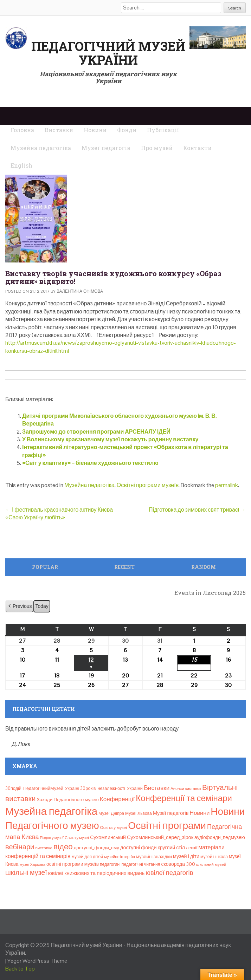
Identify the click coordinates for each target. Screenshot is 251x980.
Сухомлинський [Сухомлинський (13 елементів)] (108, 837)
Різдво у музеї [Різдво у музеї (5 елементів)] (52, 838)
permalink (227, 485)
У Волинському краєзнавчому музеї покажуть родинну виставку (110, 439)
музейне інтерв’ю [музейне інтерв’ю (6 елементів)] (120, 857)
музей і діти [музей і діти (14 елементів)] (186, 856)
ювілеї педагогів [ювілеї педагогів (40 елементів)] (169, 873)
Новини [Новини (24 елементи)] (199, 813)
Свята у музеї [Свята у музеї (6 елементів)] (77, 838)
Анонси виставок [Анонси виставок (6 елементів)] (186, 788)
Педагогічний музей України (108, 53)
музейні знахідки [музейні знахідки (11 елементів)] (154, 856)
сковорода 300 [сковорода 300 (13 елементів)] (178, 864)
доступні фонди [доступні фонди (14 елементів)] (139, 848)
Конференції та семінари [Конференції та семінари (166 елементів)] (184, 798)
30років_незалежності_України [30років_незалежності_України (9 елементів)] (111, 788)
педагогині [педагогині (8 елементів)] (110, 864)
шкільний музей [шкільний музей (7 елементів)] (211, 864)
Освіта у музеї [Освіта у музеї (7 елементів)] (114, 827)
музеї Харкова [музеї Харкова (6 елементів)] (32, 864)
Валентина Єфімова (80, 291)
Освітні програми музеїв (148, 485)
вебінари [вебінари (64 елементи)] (20, 847)
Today (42, 606)
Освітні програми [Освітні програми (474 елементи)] (167, 825)
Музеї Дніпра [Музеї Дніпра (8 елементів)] (111, 813)
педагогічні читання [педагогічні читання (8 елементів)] (141, 864)
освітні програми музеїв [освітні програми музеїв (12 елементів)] (73, 864)
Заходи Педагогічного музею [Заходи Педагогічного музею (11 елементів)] (68, 800)
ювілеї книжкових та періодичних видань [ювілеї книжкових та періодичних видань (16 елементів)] (96, 873)
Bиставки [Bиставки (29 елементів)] (157, 788)
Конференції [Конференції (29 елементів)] (117, 799)
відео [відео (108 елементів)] (63, 847)
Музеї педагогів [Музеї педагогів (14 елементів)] (171, 813)
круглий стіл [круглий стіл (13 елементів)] (171, 848)
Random (204, 567)
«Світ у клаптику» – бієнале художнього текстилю (90, 463)
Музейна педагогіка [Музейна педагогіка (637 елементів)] (51, 811)
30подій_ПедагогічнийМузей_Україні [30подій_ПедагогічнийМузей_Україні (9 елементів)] (42, 788)
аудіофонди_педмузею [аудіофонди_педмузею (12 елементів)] (220, 837)
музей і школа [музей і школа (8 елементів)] (214, 857)
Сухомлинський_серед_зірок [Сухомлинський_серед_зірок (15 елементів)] (160, 837)
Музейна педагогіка (89, 485)
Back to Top (20, 969)
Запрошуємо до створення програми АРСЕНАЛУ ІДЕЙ (96, 432)
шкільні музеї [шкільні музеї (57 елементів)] (26, 873)
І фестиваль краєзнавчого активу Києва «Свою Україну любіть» (59, 514)
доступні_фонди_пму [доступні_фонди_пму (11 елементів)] (96, 848)
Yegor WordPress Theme (37, 961)
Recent (124, 567)
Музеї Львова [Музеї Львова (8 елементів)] (139, 813)
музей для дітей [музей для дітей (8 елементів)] (88, 857)
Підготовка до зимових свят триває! (197, 510)
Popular (45, 567)
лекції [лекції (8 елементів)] (192, 848)
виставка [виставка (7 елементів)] (44, 848)
